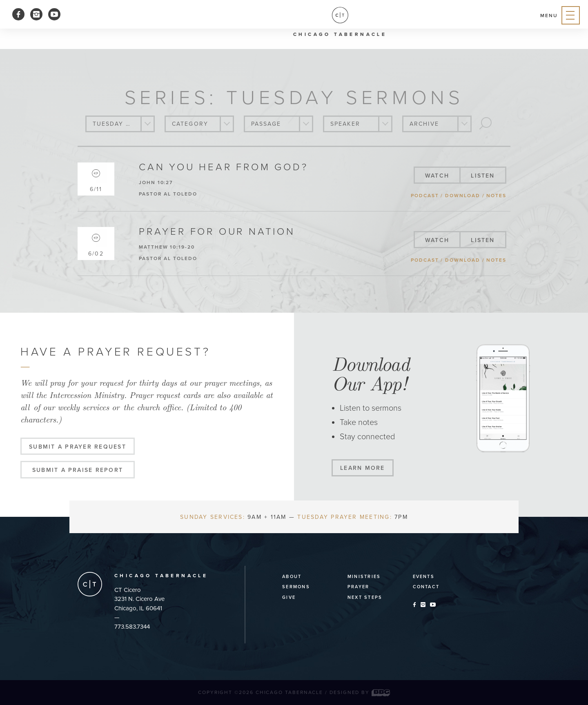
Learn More (362, 468)
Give (289, 597)
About (292, 577)
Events (424, 577)
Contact (426, 587)
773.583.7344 (132, 627)
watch (437, 176)
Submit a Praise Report (78, 470)
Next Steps (365, 597)
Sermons (296, 587)
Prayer (358, 587)
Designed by (360, 692)
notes (496, 196)
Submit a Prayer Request (78, 447)
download (462, 196)
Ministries (364, 577)
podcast (425, 196)
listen (483, 176)
